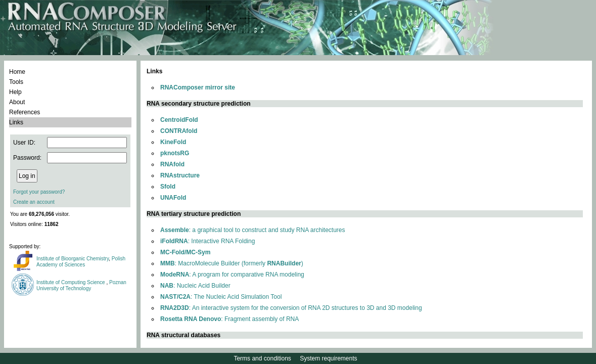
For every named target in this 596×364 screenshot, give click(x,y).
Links (16, 122)
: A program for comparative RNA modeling (232, 275)
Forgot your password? (39, 192)
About (17, 102)
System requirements (328, 358)
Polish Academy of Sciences (81, 262)
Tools (16, 82)
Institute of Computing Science (71, 282)
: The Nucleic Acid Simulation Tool (221, 297)
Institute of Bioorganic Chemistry (73, 259)
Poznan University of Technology (81, 285)
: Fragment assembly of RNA (230, 319)
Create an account (34, 202)
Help (15, 92)
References (25, 112)
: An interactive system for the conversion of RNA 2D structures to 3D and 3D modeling (291, 308)
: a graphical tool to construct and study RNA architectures (253, 230)
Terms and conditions (262, 358)
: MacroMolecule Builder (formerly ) (232, 263)
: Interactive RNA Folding (208, 241)
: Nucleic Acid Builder (195, 286)
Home (17, 72)
